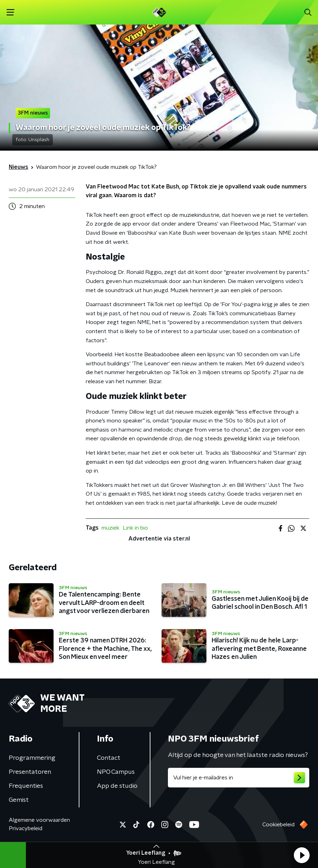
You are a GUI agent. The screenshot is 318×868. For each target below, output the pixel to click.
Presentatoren (30, 772)
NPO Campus (116, 772)
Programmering (32, 758)
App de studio (117, 786)
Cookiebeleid (278, 825)
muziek (110, 528)
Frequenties (26, 786)
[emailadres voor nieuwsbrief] (239, 778)
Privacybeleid (26, 828)
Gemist (19, 800)
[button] (302, 855)
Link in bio (135, 528)
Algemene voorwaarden (39, 820)
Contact (109, 758)
